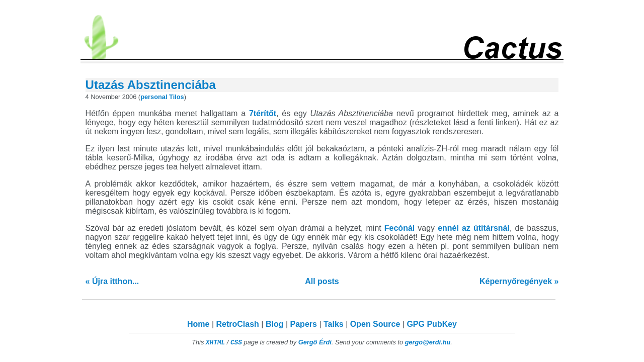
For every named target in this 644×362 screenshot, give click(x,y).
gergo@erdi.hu (428, 342)
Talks (334, 324)
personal (154, 97)
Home (198, 324)
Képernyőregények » (519, 281)
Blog (275, 324)
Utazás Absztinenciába (151, 85)
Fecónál (399, 228)
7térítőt (263, 113)
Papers (304, 324)
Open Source (375, 324)
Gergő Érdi (315, 342)
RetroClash (238, 324)
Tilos (177, 97)
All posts (322, 281)
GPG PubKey (432, 324)
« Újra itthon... (112, 281)
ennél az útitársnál (474, 228)
